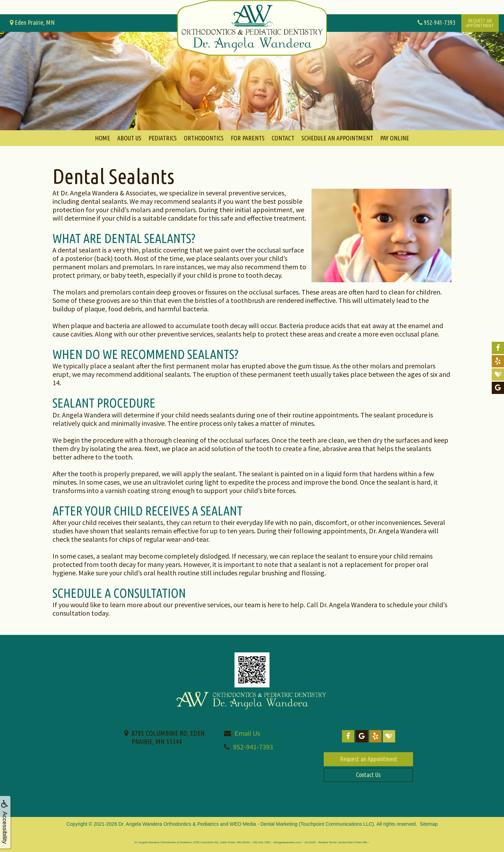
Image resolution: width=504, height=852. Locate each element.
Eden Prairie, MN (32, 22)
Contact (283, 138)
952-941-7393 (253, 747)
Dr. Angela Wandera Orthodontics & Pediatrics (169, 824)
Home (103, 138)
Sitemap (429, 824)
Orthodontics (204, 138)
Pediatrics (163, 138)
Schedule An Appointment (337, 138)
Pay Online (395, 138)
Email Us (247, 733)
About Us (129, 138)
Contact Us (368, 775)
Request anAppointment (480, 23)
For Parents (248, 138)
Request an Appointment (369, 759)
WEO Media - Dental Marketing (264, 824)
